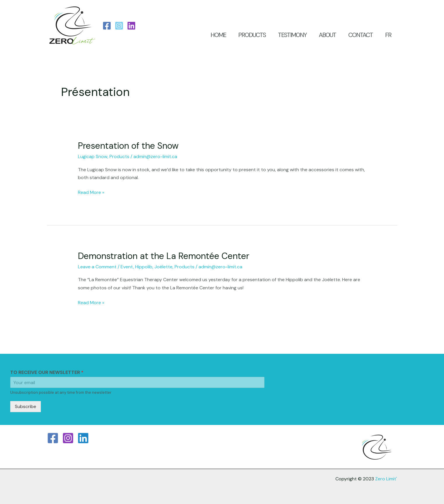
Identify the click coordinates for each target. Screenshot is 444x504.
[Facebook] (107, 26)
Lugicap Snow (93, 156)
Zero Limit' (386, 479)
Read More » (91, 192)
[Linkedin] (83, 438)
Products (119, 156)
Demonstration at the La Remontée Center (164, 256)
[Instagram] (119, 26)
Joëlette (163, 267)
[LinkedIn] (131, 26)
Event (127, 267)
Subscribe (26, 406)
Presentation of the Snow (128, 146)
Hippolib (144, 267)
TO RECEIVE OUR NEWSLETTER (47, 372)
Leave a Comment (97, 267)
